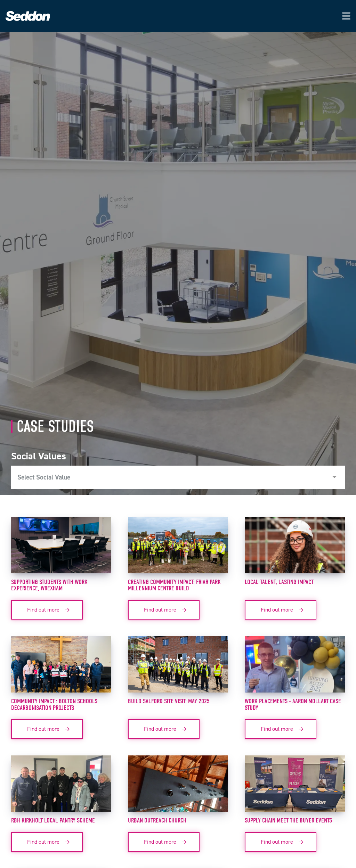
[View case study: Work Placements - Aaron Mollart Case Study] (295, 667)
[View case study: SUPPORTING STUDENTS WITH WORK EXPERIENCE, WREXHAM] (61, 548)
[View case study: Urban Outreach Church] (178, 786)
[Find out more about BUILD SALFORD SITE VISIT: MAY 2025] (164, 729)
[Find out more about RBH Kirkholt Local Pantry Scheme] (47, 842)
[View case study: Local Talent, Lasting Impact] (295, 548)
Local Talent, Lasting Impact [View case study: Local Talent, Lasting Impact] (279, 582)
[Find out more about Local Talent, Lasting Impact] (281, 610)
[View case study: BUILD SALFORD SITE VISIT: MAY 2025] (178, 667)
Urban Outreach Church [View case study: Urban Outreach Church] (157, 820)
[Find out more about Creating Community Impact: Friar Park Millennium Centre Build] (164, 610)
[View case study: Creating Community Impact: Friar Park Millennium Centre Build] (178, 548)
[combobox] (178, 477)
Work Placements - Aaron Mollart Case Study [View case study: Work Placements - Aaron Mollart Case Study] (293, 705)
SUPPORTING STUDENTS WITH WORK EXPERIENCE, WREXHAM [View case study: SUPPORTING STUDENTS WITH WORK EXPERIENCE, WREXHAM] (49, 585)
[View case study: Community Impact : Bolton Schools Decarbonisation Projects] (61, 667)
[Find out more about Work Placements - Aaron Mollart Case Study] (281, 729)
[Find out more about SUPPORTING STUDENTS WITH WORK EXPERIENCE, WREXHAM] (47, 610)
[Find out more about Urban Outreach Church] (164, 842)
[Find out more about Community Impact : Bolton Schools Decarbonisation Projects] (47, 729)
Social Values (39, 456)
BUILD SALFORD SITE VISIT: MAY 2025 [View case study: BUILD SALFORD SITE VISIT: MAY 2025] (169, 701)
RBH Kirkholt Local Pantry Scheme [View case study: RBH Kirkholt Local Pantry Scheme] (53, 820)
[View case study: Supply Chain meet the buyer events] (295, 786)
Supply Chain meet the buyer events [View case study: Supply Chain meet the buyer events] (288, 820)
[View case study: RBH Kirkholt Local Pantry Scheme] (61, 786)
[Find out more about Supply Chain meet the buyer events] (281, 842)
